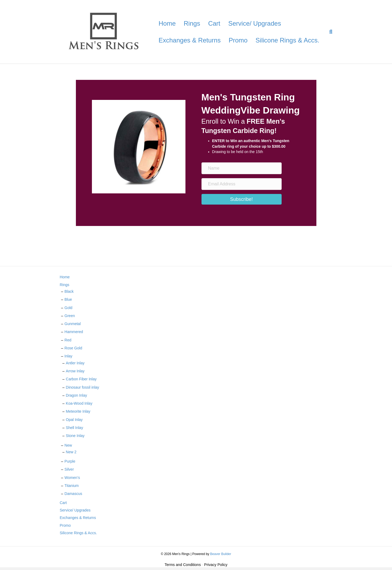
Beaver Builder (221, 554)
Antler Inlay (75, 363)
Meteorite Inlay (78, 411)
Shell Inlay (74, 428)
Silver (69, 469)
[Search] (329, 32)
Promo (238, 40)
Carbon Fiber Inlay (81, 379)
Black (69, 291)
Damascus (73, 494)
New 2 (71, 452)
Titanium (71, 486)
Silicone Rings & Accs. (287, 40)
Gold (68, 308)
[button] (242, 199)
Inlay (68, 356)
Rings (192, 23)
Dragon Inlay (76, 395)
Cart (214, 23)
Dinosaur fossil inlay (82, 387)
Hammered (74, 332)
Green (70, 316)
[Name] (242, 168)
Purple (70, 461)
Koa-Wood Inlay (79, 403)
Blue (68, 299)
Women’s (72, 478)
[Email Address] (242, 184)
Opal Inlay (74, 420)
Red (68, 340)
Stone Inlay (75, 436)
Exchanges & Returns (190, 40)
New (68, 445)
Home (167, 23)
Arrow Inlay (75, 371)
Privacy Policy (216, 565)
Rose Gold (73, 348)
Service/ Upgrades (255, 23)
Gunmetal (73, 324)
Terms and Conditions (183, 565)
